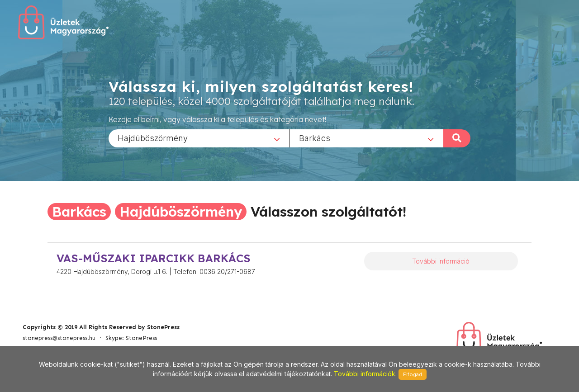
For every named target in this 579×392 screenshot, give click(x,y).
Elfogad (413, 374)
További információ (441, 261)
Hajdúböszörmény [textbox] (153, 138)
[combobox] (199, 138)
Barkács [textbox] (315, 138)
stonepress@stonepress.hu (59, 338)
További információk (365, 374)
